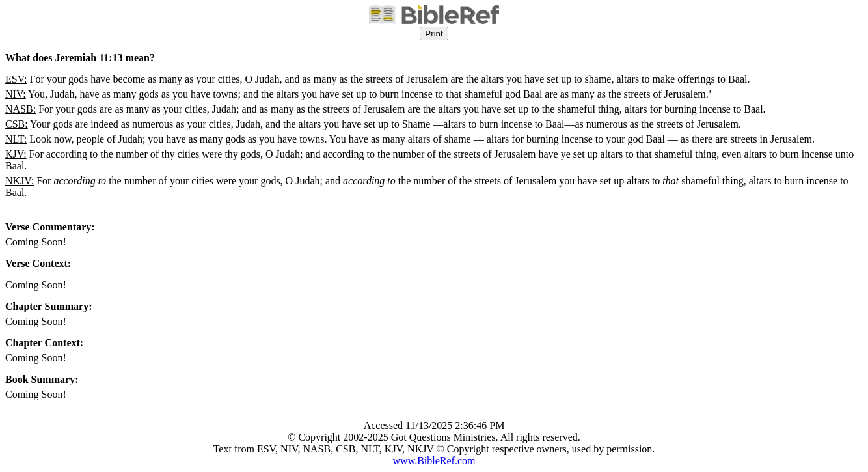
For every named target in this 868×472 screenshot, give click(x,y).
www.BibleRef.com (434, 461)
